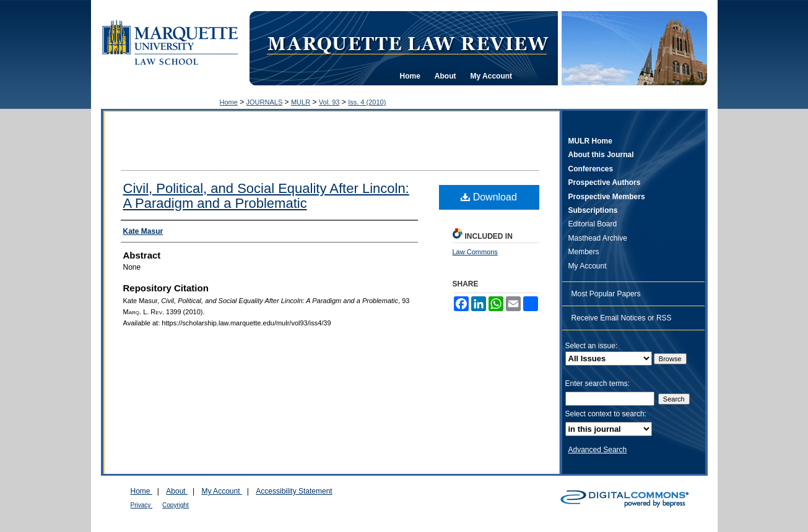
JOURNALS (265, 102)
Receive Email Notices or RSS (622, 318)
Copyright (176, 505)
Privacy (142, 505)
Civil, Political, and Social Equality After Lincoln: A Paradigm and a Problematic (266, 196)
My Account (588, 266)
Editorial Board (593, 224)
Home (229, 102)
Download (489, 197)
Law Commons (475, 252)
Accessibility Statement (294, 491)
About (177, 491)
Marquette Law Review (407, 43)
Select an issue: (592, 346)
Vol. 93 (329, 102)
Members (584, 252)
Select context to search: (606, 414)
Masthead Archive (598, 238)
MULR (301, 102)
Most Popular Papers (606, 294)
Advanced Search (598, 450)
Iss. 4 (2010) (367, 102)
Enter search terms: (598, 384)
